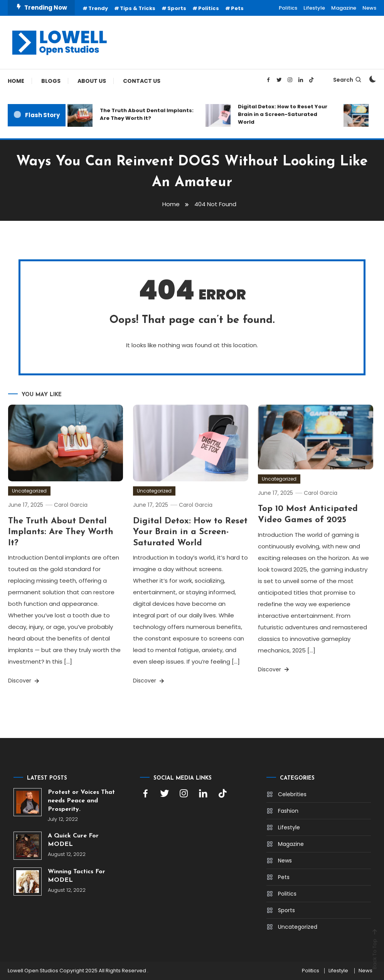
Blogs (51, 81)
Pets (237, 8)
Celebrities (292, 794)
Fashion (288, 811)
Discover (24, 681)
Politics (209, 8)
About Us (92, 81)
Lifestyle (314, 8)
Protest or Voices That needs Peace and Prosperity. (81, 801)
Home (16, 81)
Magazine (344, 8)
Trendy (98, 8)
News (369, 8)
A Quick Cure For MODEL (73, 840)
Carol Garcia (71, 505)
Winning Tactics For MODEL (77, 876)
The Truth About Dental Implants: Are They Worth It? (147, 114)
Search (348, 80)
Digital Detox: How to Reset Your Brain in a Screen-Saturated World (283, 114)
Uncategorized (29, 491)
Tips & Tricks (138, 8)
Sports (177, 8)
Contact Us (142, 81)
